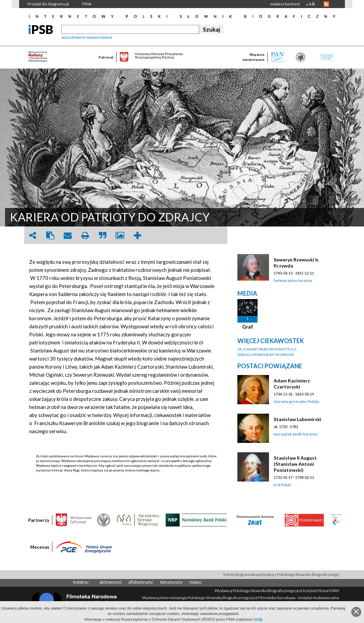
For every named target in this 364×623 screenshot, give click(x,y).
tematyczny (171, 582)
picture (120, 235)
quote (102, 235)
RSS (326, 4)
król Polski (282, 485)
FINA (87, 4)
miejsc (195, 582)
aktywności (110, 582)
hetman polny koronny (293, 280)
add (137, 235)
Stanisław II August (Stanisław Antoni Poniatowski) (295, 464)
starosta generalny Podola (296, 401)
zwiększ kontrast (285, 4)
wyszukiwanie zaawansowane (87, 37)
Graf (248, 327)
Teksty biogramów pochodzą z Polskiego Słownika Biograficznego (281, 574)
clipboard (50, 235)
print (85, 235)
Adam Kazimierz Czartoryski (292, 384)
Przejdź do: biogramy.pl (48, 4)
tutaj (258, 619)
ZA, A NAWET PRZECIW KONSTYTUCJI (267, 349)
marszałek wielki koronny (296, 434)
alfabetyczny (141, 582)
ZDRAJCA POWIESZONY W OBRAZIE (266, 355)
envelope (67, 235)
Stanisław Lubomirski (298, 419)
